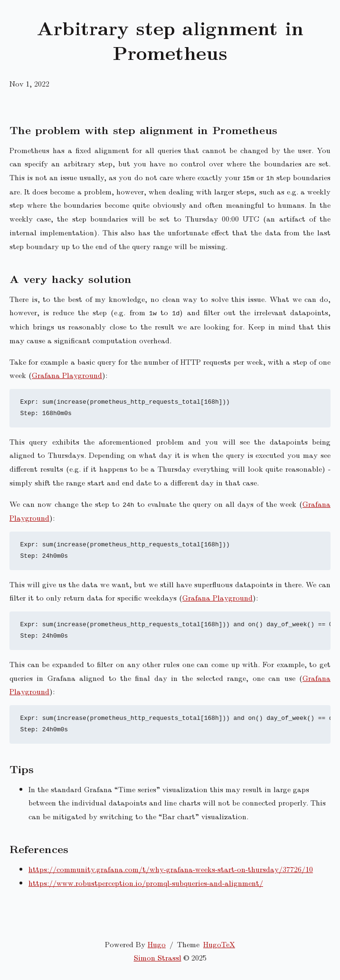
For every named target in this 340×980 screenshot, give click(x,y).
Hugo (157, 944)
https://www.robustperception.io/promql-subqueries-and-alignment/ (146, 883)
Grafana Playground (67, 375)
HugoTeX (219, 944)
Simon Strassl (158, 957)
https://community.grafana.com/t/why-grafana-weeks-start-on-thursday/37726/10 (171, 869)
